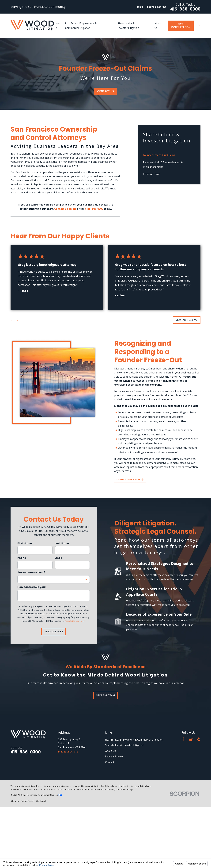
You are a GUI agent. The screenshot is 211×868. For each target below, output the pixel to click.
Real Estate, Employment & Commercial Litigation (134, 740)
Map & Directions (68, 752)
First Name (25, 543)
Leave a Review (156, 7)
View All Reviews (187, 320)
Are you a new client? (31, 572)
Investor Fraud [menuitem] (152, 174)
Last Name (62, 543)
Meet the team (105, 695)
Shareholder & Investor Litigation (125, 745)
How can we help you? (32, 587)
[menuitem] (15, 801)
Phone (22, 558)
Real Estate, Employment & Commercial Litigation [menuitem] (81, 26)
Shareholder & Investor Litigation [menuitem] (128, 26)
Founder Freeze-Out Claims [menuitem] (159, 155)
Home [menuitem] (58, 26)
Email (58, 558)
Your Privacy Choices (50, 795)
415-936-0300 (185, 9)
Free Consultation (181, 26)
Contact (110, 762)
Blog (140, 7)
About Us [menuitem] (158, 26)
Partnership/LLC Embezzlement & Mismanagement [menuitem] (163, 165)
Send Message (54, 631)
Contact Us (106, 91)
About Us (111, 751)
